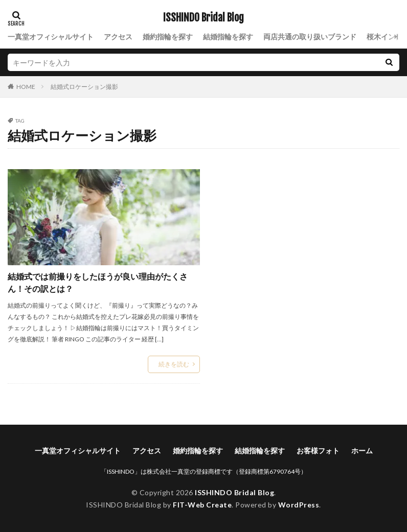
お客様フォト (318, 450)
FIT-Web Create (202, 505)
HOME (26, 86)
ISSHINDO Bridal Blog (203, 18)
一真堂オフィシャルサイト (51, 37)
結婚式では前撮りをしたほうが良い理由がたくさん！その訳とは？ (98, 282)
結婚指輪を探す (228, 37)
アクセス (118, 37)
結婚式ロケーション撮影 (84, 87)
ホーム (362, 450)
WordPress (299, 505)
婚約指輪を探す (168, 37)
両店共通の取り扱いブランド (310, 37)
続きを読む (174, 364)
